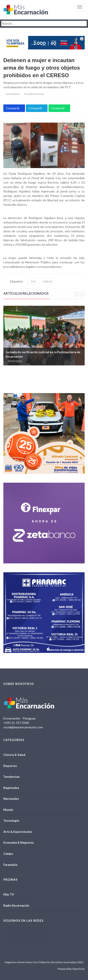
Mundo (8, 810)
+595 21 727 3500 (16, 723)
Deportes (10, 766)
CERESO (48, 281)
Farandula (10, 865)
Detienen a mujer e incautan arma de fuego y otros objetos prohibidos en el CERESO (42, 68)
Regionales (11, 788)
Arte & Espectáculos (18, 832)
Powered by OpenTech (71, 969)
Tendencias (12, 777)
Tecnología (11, 821)
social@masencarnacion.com (23, 727)
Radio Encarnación (16, 906)
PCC (34, 281)
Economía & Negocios (19, 843)
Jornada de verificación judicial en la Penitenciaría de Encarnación (43, 354)
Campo (8, 854)
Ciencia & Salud (14, 755)
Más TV (9, 894)
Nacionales (11, 799)
